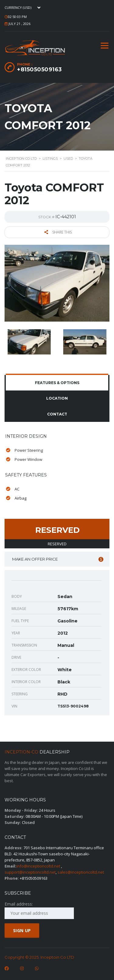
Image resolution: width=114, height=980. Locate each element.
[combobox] (24, 8)
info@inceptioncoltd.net (38, 866)
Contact (57, 414)
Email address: (39, 910)
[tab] (57, 383)
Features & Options (57, 383)
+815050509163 (40, 69)
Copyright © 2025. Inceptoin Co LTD (39, 957)
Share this (58, 232)
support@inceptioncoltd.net (30, 872)
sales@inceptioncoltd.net (81, 872)
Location (57, 398)
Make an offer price (58, 559)
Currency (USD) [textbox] (18, 8)
